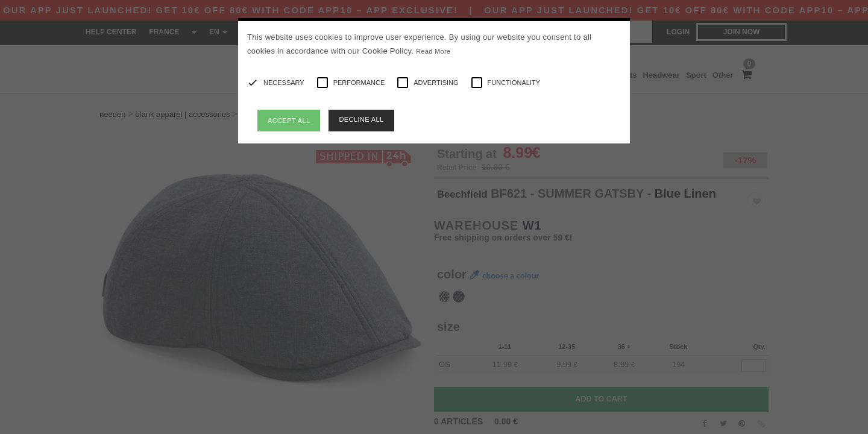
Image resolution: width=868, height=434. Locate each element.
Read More (433, 51)
